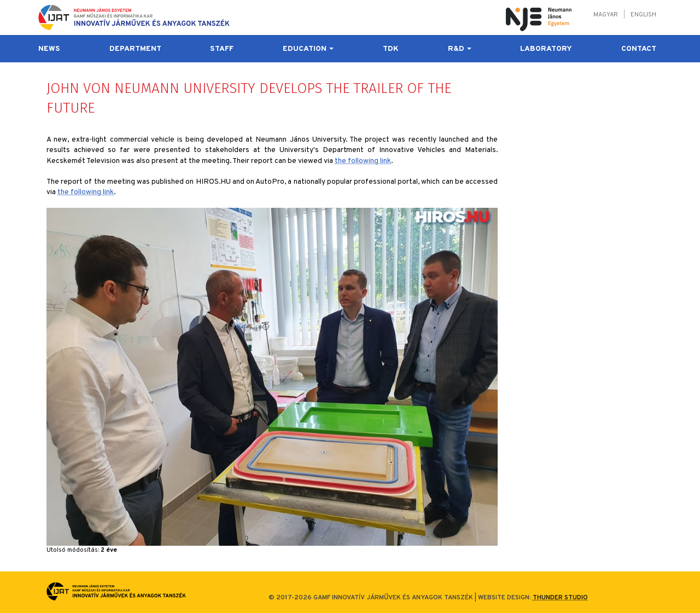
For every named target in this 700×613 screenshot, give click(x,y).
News (49, 49)
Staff (222, 49)
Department (135, 49)
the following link (363, 161)
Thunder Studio (560, 598)
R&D (460, 49)
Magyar (606, 15)
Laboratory (546, 49)
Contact (639, 49)
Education (308, 49)
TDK (391, 49)
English (643, 15)
